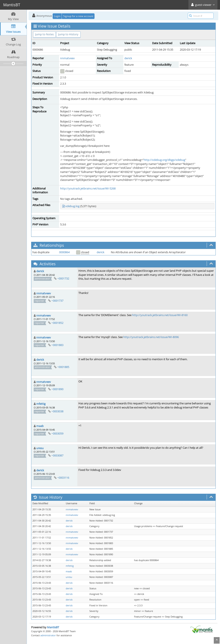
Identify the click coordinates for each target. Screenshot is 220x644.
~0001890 (57, 389)
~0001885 (63, 367)
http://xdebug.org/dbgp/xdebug (164, 160)
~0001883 (57, 345)
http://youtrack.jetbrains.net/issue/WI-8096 (151, 337)
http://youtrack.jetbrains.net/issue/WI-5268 (88, 188)
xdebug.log (72, 206)
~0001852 (57, 323)
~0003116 (63, 478)
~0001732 (63, 278)
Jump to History (68, 34)
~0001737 (57, 301)
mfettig (41, 404)
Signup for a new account (78, 16)
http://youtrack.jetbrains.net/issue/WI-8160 (160, 315)
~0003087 (57, 455)
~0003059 (57, 433)
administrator (48, 635)
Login (57, 16)
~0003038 (57, 411)
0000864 (64, 252)
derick (128, 58)
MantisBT (53, 627)
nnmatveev (67, 58)
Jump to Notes (44, 34)
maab (40, 426)
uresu (40, 448)
